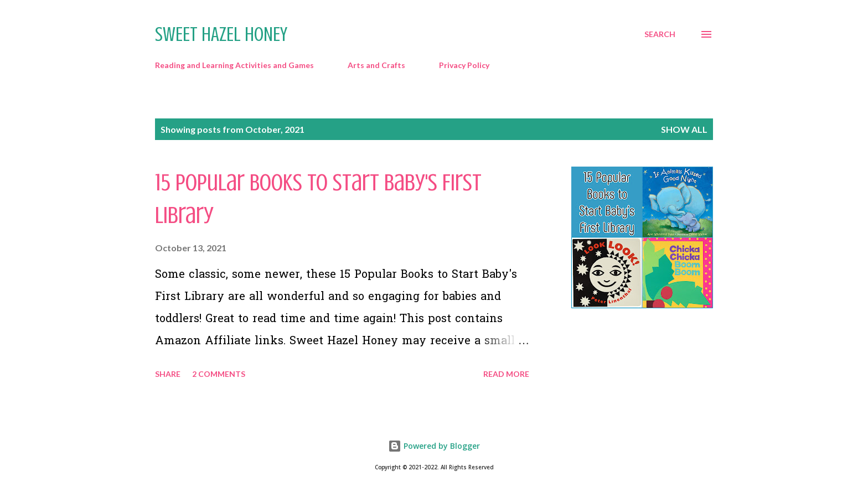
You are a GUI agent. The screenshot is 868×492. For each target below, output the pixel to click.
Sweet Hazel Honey (221, 34)
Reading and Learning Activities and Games (234, 65)
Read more (506, 374)
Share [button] (168, 374)
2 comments (219, 374)
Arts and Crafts (376, 65)
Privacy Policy (464, 65)
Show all (684, 129)
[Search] (660, 34)
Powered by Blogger (434, 446)
